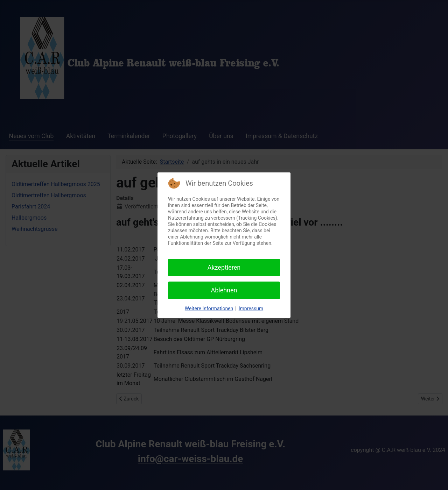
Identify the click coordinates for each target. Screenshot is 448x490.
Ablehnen (224, 290)
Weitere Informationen (209, 308)
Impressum (251, 308)
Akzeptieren (224, 267)
